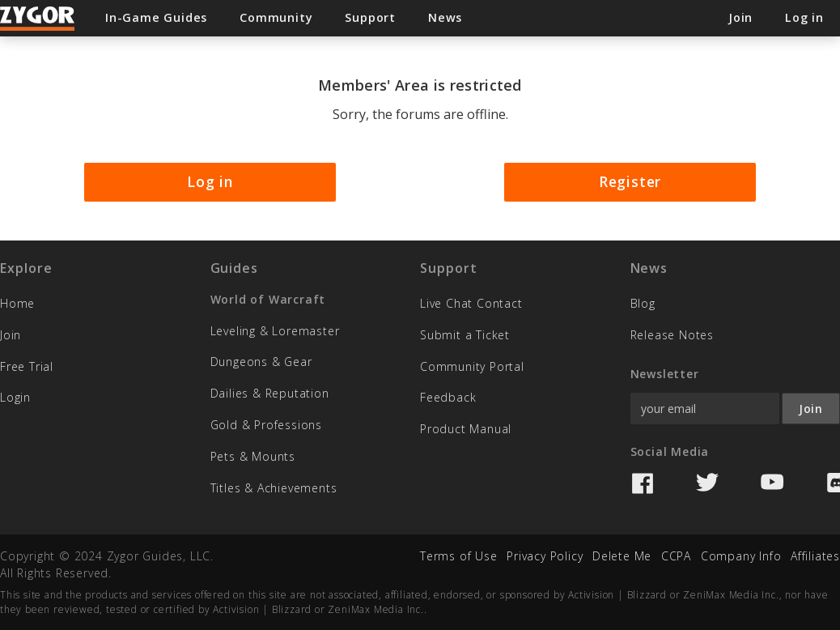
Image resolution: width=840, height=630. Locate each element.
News (445, 17)
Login (15, 397)
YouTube (772, 483)
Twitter (707, 483)
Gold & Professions (266, 425)
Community (276, 17)
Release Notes (672, 335)
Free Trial (27, 366)
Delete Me (622, 556)
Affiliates (815, 556)
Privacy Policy (545, 556)
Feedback (448, 397)
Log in (210, 181)
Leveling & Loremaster (275, 331)
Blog (643, 303)
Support (370, 17)
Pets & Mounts (253, 456)
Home (17, 303)
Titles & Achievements (274, 488)
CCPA (676, 556)
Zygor (38, 19)
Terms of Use (459, 556)
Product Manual (466, 429)
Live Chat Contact (471, 303)
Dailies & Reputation (270, 393)
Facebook (643, 483)
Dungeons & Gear (261, 362)
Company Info (741, 556)
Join (11, 335)
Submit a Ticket (465, 335)
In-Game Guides (156, 17)
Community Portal (472, 366)
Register (630, 181)
